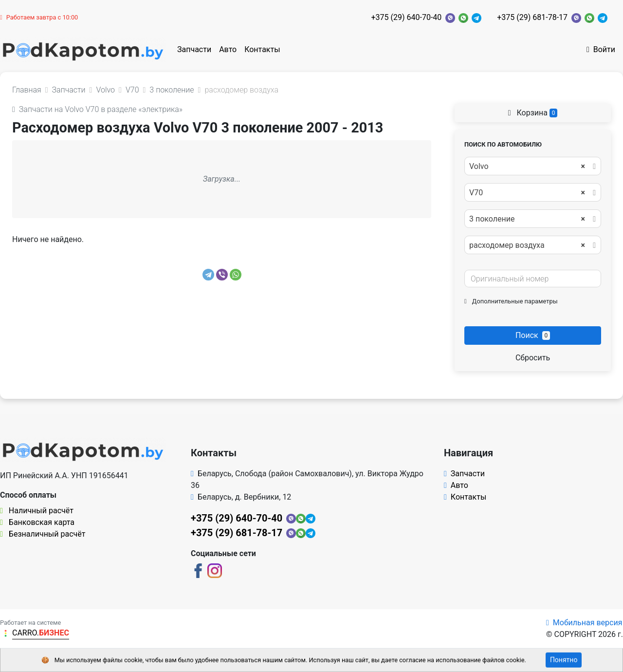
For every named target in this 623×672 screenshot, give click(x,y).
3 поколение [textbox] (527, 219)
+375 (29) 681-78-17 (532, 17)
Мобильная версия (584, 623)
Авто (228, 49)
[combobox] (533, 166)
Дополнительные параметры (511, 301)
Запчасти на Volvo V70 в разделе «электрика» (97, 109)
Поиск (533, 335)
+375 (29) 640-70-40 (407, 17)
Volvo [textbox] (527, 167)
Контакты (262, 49)
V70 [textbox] (527, 193)
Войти (601, 49)
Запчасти (194, 49)
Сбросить (533, 358)
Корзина (533, 113)
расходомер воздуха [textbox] (527, 245)
